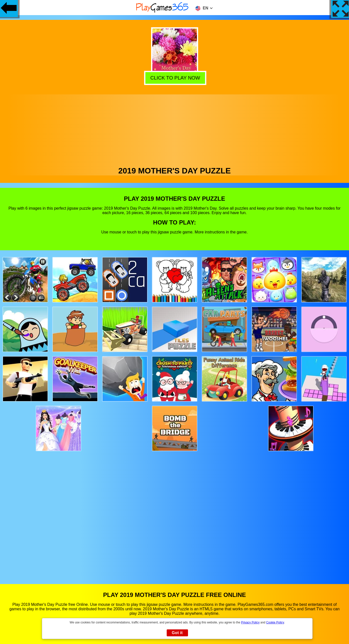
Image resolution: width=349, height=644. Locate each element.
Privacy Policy (250, 622)
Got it (177, 633)
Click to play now (174, 77)
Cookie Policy (275, 622)
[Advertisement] (175, 129)
